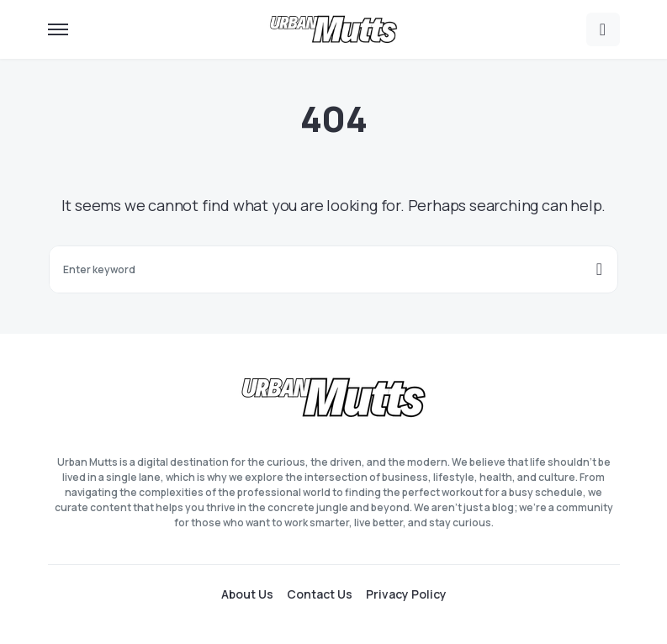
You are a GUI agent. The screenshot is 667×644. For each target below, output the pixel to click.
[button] (58, 29)
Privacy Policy (406, 594)
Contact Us (320, 594)
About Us (247, 594)
